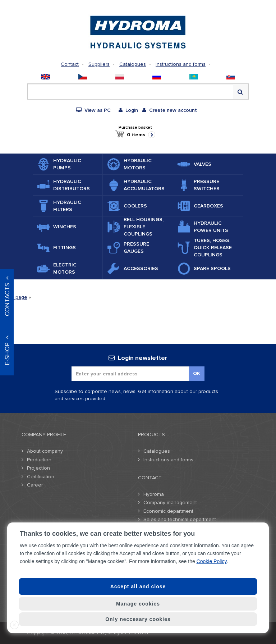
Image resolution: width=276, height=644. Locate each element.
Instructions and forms (181, 64)
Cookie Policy (212, 561)
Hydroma (154, 494)
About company (45, 451)
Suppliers (99, 64)
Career (35, 485)
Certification (41, 477)
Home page (14, 297)
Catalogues (133, 64)
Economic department (168, 511)
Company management (170, 503)
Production (39, 460)
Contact (70, 64)
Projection (38, 468)
